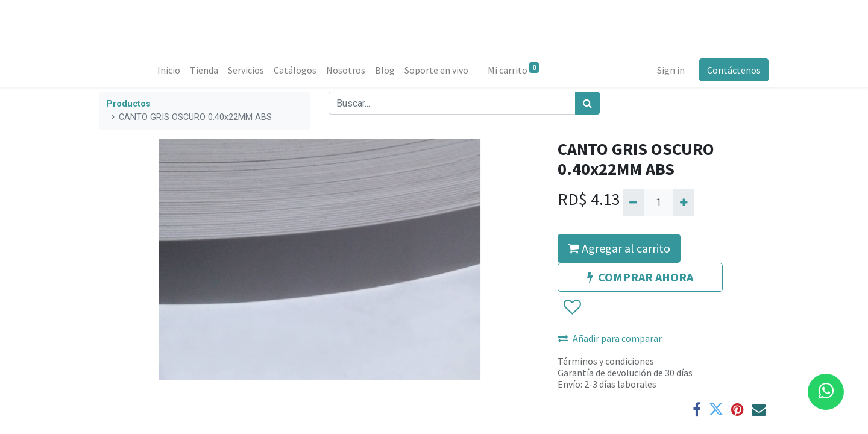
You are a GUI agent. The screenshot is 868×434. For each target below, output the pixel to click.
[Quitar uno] (633, 203)
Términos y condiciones (606, 361)
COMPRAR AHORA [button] (640, 277)
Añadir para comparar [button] (610, 338)
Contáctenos (734, 70)
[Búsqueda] (587, 103)
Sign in (671, 70)
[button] (572, 307)
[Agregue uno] (683, 203)
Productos (129, 104)
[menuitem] (169, 70)
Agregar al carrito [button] (619, 248)
